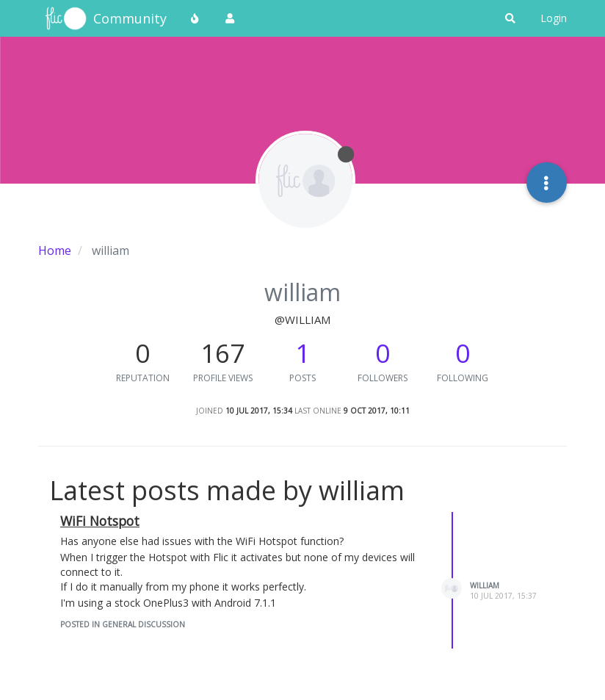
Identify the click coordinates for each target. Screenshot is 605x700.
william (485, 585)
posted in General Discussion (123, 624)
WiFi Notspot (100, 521)
